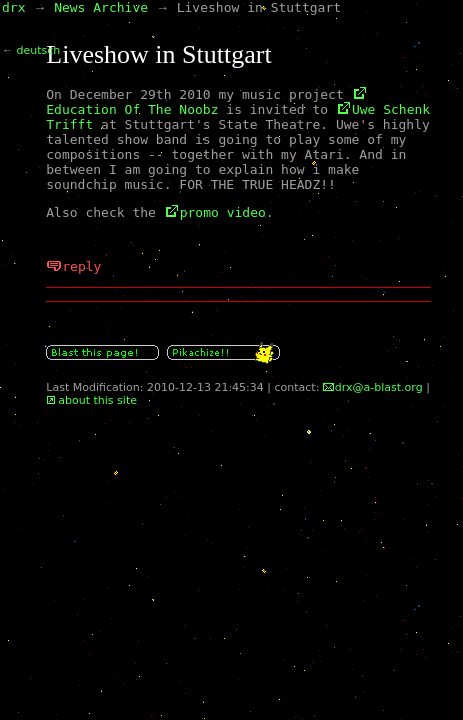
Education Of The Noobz (132, 109)
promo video (223, 212)
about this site (97, 400)
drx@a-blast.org (379, 387)
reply (81, 266)
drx (13, 7)
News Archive (101, 7)
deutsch (39, 50)
